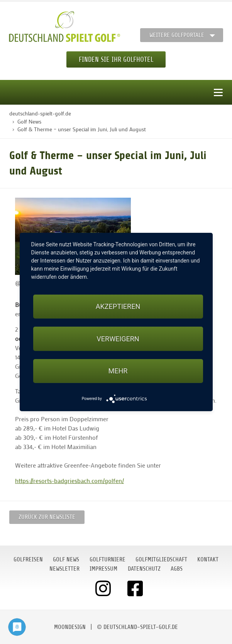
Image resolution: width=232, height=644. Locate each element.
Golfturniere (108, 559)
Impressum (103, 569)
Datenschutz (144, 569)
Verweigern (118, 339)
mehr (118, 371)
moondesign (70, 627)
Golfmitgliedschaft (161, 559)
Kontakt (208, 559)
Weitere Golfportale (177, 35)
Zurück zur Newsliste (47, 517)
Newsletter (64, 569)
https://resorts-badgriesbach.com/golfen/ (69, 480)
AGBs (177, 569)
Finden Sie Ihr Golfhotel (116, 59)
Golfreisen (28, 559)
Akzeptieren (118, 306)
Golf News (66, 559)
